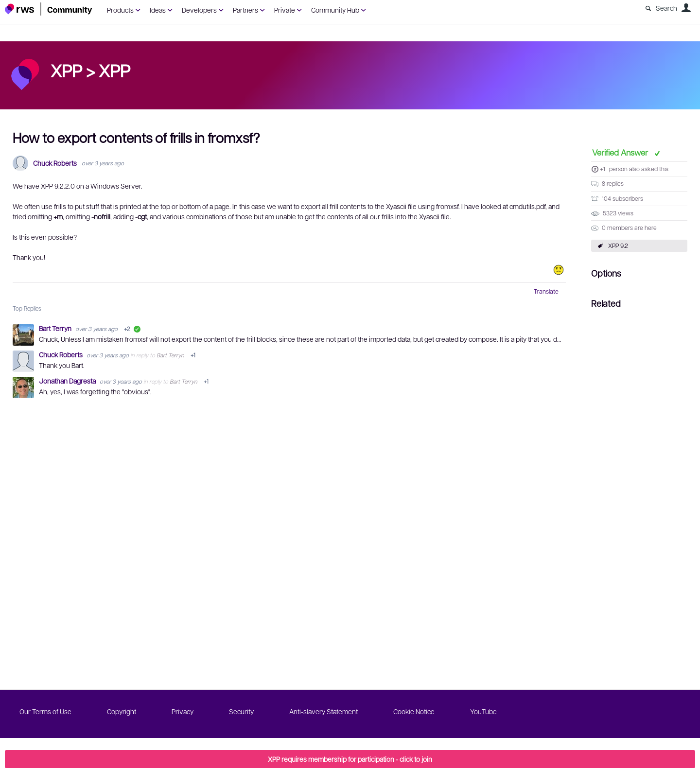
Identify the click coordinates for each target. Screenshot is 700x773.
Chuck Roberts (55, 163)
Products (120, 10)
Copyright (122, 711)
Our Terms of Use (45, 711)
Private (285, 10)
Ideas (158, 10)
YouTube (483, 711)
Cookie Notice (414, 711)
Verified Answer (621, 152)
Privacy (183, 711)
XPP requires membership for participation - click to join (350, 759)
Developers (199, 10)
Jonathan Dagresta (68, 381)
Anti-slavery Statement (324, 711)
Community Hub (335, 10)
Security (241, 711)
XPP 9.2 (618, 246)
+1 (603, 169)
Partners (245, 10)
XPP (114, 70)
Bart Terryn (56, 328)
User (686, 8)
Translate (546, 291)
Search (666, 8)
